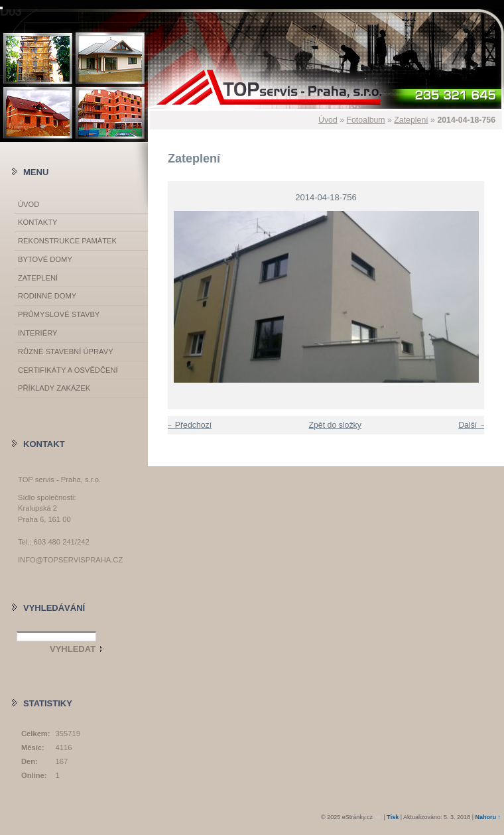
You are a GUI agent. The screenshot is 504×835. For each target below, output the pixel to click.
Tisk (393, 817)
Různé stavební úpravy (66, 352)
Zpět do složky (335, 425)
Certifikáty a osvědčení (68, 370)
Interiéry (37, 333)
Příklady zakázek (54, 388)
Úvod (328, 120)
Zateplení (411, 120)
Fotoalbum (365, 120)
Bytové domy (45, 259)
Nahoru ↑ (488, 817)
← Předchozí (188, 425)
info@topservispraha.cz (70, 560)
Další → (473, 425)
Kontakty (37, 222)
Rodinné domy (47, 296)
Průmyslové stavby (59, 314)
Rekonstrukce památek (67, 241)
